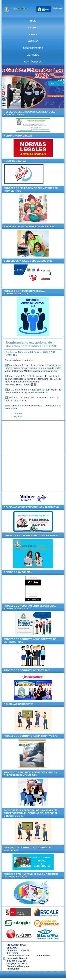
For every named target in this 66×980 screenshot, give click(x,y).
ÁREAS (33, 34)
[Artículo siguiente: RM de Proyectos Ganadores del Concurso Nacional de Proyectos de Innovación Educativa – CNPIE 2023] (18, 416)
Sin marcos (33, 438)
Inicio (33, 21)
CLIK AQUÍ (12, 948)
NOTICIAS (33, 41)
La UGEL (33, 28)
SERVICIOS (33, 55)
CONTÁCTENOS (33, 62)
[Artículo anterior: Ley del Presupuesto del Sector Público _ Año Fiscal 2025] (18, 414)
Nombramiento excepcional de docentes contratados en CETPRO (32, 344)
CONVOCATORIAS (33, 48)
